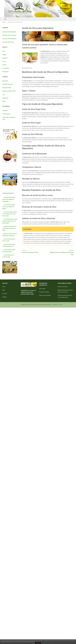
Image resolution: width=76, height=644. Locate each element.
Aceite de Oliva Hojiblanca (9, 39)
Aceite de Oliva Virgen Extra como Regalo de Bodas (9, 207)
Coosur (4, 61)
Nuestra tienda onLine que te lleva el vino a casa (65, 291)
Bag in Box (5, 81)
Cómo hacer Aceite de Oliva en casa (9, 240)
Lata (4, 95)
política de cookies (14, 642)
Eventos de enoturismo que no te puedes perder (65, 296)
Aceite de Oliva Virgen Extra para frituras (9, 251)
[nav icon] (5, 19)
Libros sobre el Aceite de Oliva (9, 118)
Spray (4, 101)
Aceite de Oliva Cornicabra (9, 35)
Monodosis (5, 98)
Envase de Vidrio (7, 88)
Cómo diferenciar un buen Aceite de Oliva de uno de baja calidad (10, 221)
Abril (4, 51)
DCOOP (4, 65)
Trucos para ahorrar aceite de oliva (8, 256)
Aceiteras (5, 111)
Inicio (4, 22)
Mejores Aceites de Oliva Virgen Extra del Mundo (9, 235)
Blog (4, 290)
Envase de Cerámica (8, 84)
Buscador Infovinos (63, 287)
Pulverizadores (6, 114)
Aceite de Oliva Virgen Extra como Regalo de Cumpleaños (9, 199)
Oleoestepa (5, 72)
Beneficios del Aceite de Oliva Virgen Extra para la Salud (9, 228)
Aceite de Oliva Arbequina (9, 32)
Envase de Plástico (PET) (9, 91)
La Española (6, 68)
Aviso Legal (42, 289)
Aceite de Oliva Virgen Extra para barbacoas (9, 245)
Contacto (5, 294)
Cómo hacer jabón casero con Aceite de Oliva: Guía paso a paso (10, 214)
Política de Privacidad (45, 295)
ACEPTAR (38, 643)
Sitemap (5, 297)
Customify (60, 304)
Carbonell (5, 58)
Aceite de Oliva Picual (8, 42)
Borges (4, 55)
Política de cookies (44, 292)
